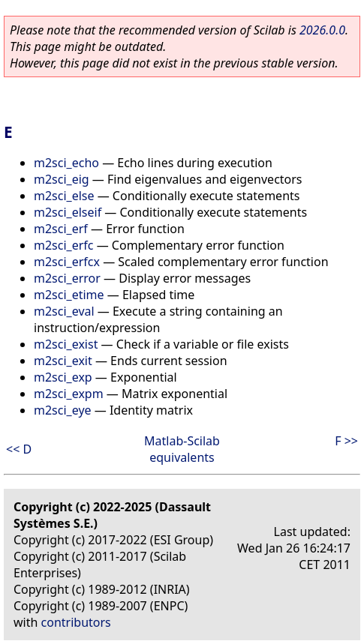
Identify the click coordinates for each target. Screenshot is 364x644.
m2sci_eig (62, 179)
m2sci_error (67, 278)
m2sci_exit (63, 361)
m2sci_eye (63, 410)
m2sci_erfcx (67, 262)
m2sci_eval (64, 311)
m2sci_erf (61, 229)
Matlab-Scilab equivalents (182, 449)
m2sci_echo (66, 163)
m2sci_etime (69, 295)
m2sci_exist (66, 344)
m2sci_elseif (68, 212)
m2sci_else (64, 196)
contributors (76, 622)
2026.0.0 (322, 30)
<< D (19, 449)
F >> (346, 441)
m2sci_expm (69, 394)
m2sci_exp (63, 377)
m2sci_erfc (64, 245)
